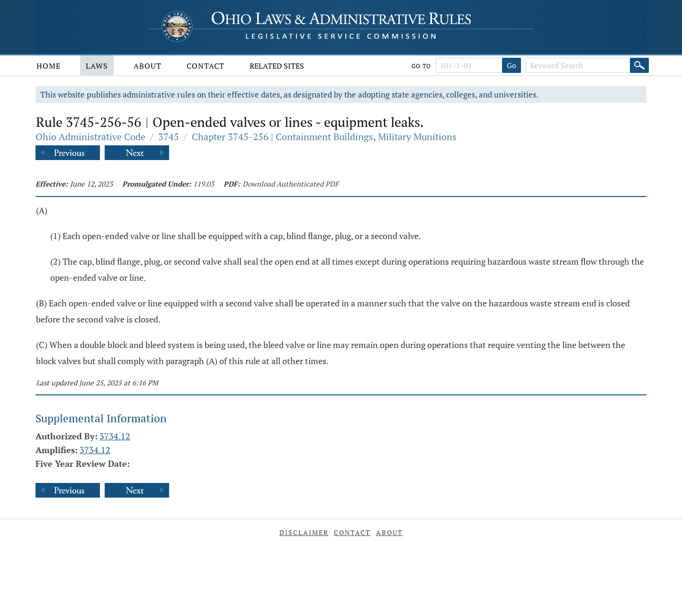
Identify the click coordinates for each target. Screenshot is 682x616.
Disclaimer (304, 532)
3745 (169, 137)
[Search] (639, 65)
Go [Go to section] (511, 65)
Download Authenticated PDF (291, 184)
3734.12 (115, 436)
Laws (97, 66)
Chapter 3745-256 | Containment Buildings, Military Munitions (324, 137)
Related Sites (277, 66)
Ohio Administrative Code (90, 137)
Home (49, 66)
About (148, 66)
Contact (206, 66)
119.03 (204, 184)
